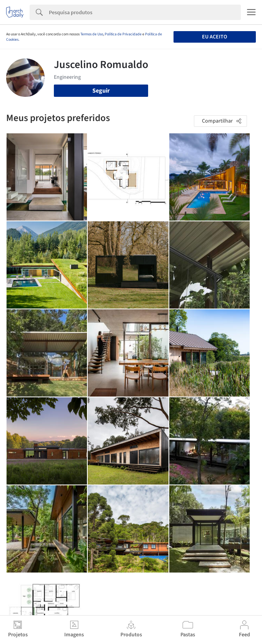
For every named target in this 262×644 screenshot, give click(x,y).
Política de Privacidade (123, 34)
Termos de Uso (92, 34)
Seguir (101, 91)
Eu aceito (214, 37)
